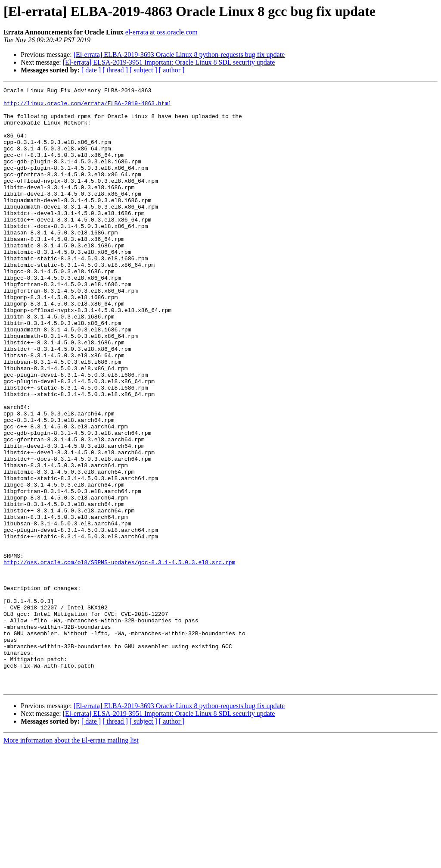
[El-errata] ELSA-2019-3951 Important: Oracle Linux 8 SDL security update (169, 62)
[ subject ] (143, 70)
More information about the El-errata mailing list (71, 860)
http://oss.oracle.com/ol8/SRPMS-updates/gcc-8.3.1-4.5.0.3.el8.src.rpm (119, 658)
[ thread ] (115, 70)
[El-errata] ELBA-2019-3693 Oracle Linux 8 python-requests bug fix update (179, 55)
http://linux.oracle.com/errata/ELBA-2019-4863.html (87, 107)
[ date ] (91, 70)
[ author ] (172, 70)
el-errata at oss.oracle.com (161, 32)
